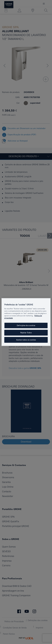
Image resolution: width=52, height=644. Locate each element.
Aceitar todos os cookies (26, 340)
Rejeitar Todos (26, 333)
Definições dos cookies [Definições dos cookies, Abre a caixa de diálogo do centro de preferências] (26, 325)
